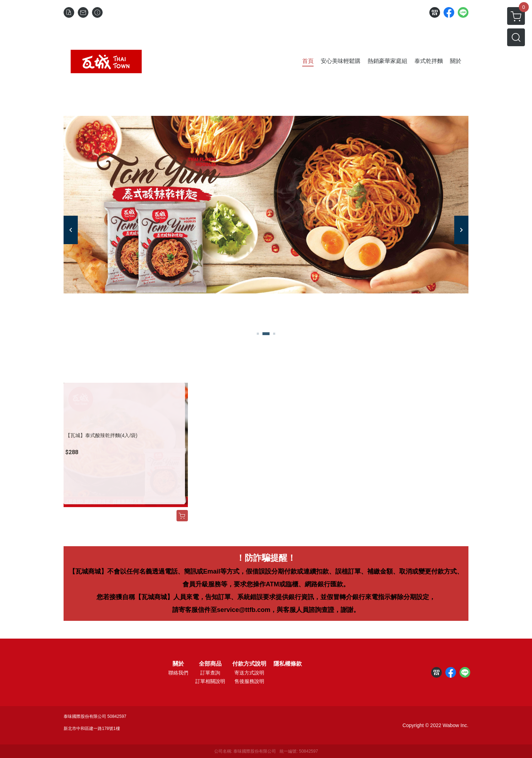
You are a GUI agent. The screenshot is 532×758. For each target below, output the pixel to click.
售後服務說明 (249, 681)
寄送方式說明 (249, 673)
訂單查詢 (210, 673)
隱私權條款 (288, 664)
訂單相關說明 (210, 681)
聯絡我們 (178, 673)
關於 (178, 664)
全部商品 (210, 664)
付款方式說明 (249, 664)
